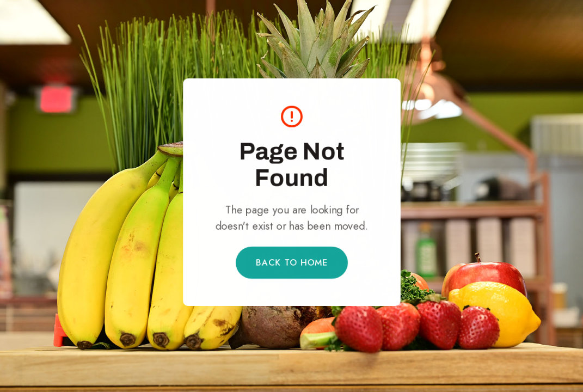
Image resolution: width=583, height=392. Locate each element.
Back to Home (291, 262)
